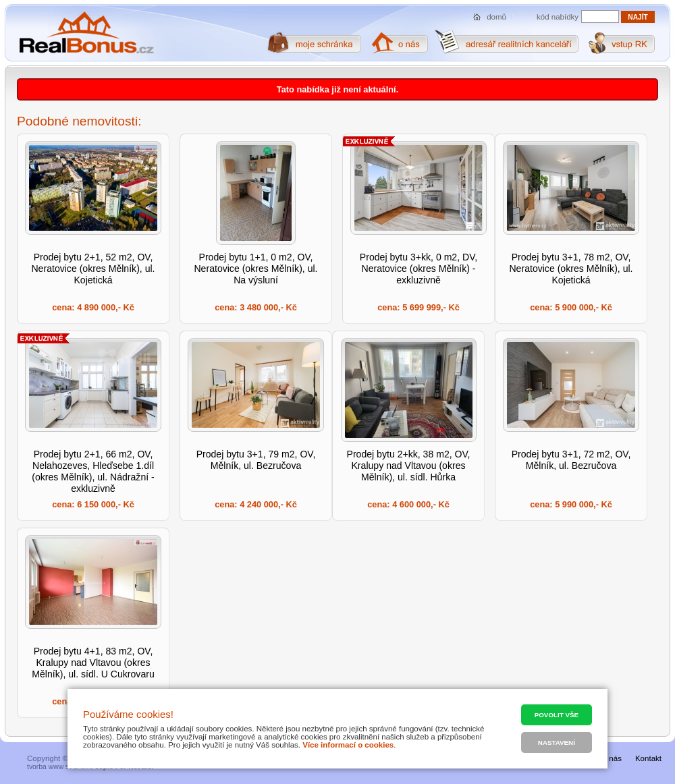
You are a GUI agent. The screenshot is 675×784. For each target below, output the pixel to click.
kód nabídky (558, 17)
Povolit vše (557, 715)
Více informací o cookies (348, 745)
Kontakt (648, 758)
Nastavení (557, 743)
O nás (611, 758)
